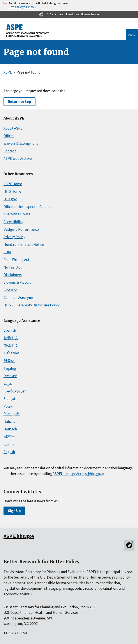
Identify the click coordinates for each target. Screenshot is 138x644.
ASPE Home (13, 184)
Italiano (10, 421)
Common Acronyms (19, 297)
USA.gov (10, 199)
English (9, 452)
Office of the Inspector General (28, 207)
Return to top (19, 102)
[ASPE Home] (28, 31)
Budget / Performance (21, 229)
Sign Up (14, 511)
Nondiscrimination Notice (24, 245)
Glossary (10, 290)
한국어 (9, 361)
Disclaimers (13, 275)
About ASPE (13, 128)
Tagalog (10, 368)
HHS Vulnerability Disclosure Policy (32, 305)
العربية (9, 384)
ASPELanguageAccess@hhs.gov (79, 474)
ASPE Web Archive (18, 158)
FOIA (7, 252)
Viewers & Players (17, 282)
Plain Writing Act (16, 260)
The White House (17, 214)
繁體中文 (11, 338)
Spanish (10, 330)
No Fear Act (13, 267)
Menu (132, 35)
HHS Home (12, 191)
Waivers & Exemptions (21, 143)
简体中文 (11, 346)
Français (10, 399)
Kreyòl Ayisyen (15, 391)
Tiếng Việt (11, 353)
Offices (9, 136)
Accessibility (13, 222)
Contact (10, 151)
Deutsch (10, 429)
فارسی (9, 444)
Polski (8, 406)
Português (12, 414)
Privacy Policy (14, 237)
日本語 (9, 436)
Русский (10, 376)
